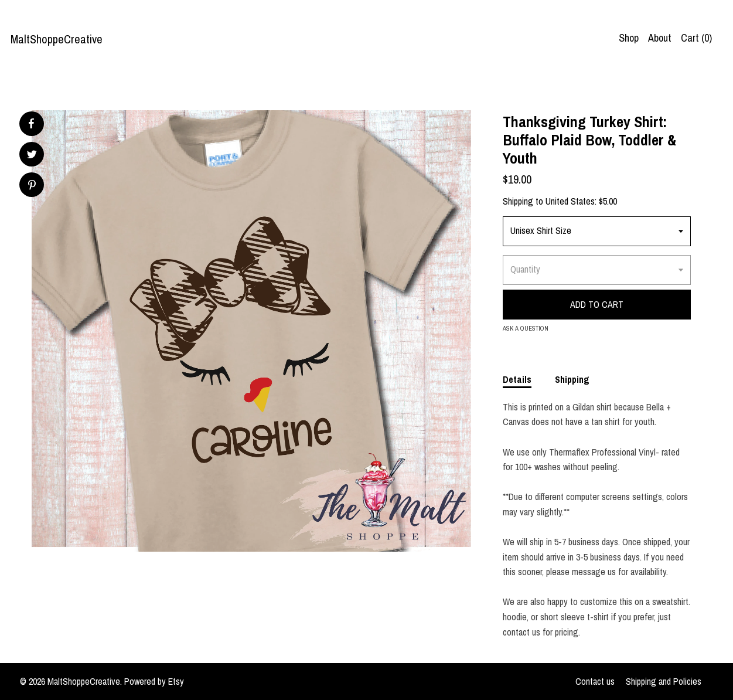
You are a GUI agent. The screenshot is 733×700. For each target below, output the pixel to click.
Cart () (696, 38)
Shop (629, 38)
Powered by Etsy (154, 681)
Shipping (572, 379)
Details (517, 379)
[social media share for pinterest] (32, 186)
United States (570, 201)
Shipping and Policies (664, 681)
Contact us (595, 681)
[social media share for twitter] (32, 156)
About (660, 38)
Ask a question (526, 328)
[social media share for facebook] (31, 124)
